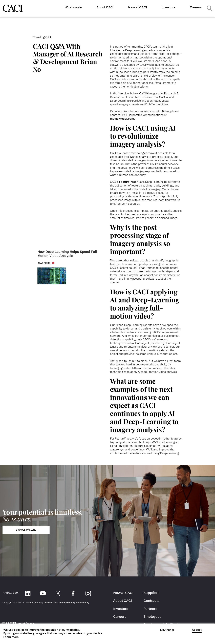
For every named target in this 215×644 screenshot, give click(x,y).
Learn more (11, 637)
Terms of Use (50, 603)
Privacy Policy (66, 603)
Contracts (151, 601)
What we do (73, 7)
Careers (196, 7)
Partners (150, 609)
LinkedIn (28, 593)
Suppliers (151, 593)
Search (210, 8)
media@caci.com (122, 119)
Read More (44, 263)
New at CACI (138, 7)
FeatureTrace (128, 182)
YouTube (43, 593)
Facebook (73, 593)
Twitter (58, 593)
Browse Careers (26, 530)
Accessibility (82, 603)
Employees (152, 617)
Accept (197, 630)
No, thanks (167, 630)
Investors (168, 7)
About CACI (105, 7)
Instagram (88, 593)
